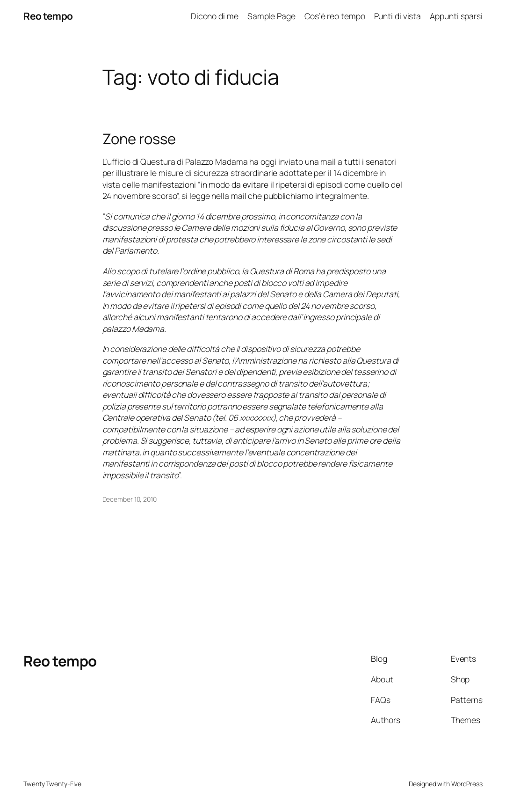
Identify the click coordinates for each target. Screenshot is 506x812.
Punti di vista (398, 16)
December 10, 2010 (130, 499)
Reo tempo (48, 16)
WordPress (467, 784)
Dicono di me (215, 16)
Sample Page (271, 16)
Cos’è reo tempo (335, 16)
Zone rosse (139, 139)
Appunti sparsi (456, 16)
